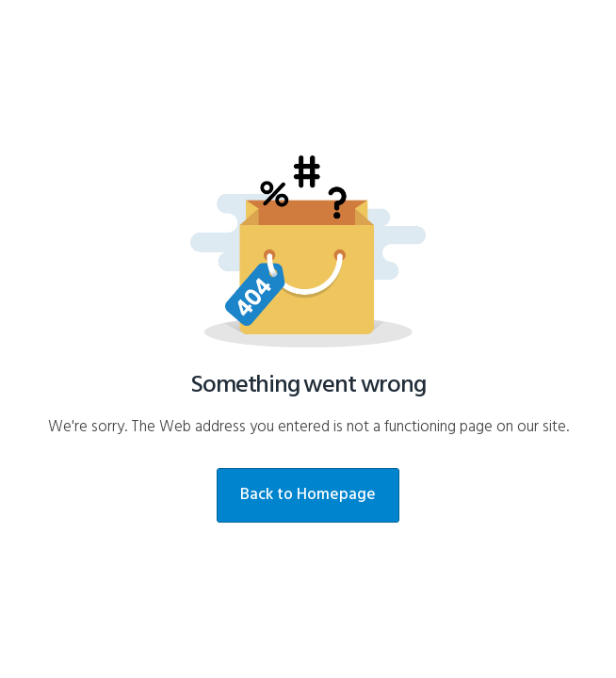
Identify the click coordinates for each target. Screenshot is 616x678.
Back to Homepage (308, 495)
